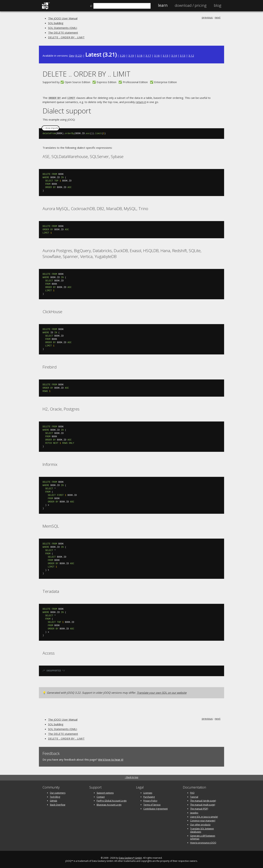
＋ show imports (50, 128)
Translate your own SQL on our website (162, 692)
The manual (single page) (203, 800)
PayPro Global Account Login (112, 800)
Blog (218, 5)
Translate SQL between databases (202, 830)
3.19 (131, 56)
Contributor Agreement (156, 808)
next (218, 17)
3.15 (165, 56)
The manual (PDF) (199, 808)
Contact (101, 796)
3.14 (174, 56)
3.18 (140, 56)
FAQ (192, 792)
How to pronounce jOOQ (203, 842)
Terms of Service (152, 804)
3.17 (148, 56)
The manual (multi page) (203, 804)
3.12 (191, 56)
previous (207, 17)
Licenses (148, 792)
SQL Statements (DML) (63, 28)
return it (141, 102)
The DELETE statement (63, 33)
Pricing (191, 5)
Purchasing (149, 796)
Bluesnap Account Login (109, 804)
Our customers (58, 792)
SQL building (56, 23)
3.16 (157, 56)
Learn (163, 5)
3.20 (123, 56)
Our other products (200, 824)
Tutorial (194, 796)
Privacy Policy (150, 800)
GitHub (54, 800)
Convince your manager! (203, 820)
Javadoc (194, 812)
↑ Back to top (131, 777)
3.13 (183, 56)
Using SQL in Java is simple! (204, 816)
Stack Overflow (58, 804)
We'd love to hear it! (111, 759)
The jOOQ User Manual (63, 18)
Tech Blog (55, 796)
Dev (72, 56)
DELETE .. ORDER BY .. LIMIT (66, 37)
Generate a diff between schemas (203, 837)
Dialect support (67, 110)
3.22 (79, 56)
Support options (105, 792)
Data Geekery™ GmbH (130, 857)
